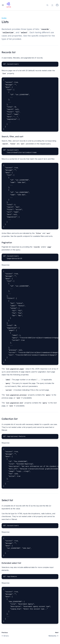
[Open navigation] (3, 5)
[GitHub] (57, 5)
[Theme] (52, 5)
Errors (5, 636)
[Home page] (9, 5)
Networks (53, 636)
